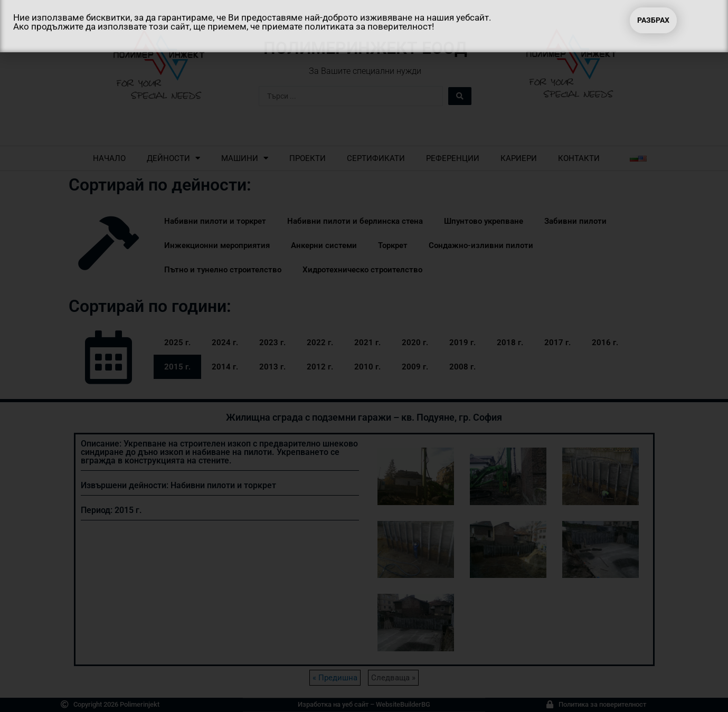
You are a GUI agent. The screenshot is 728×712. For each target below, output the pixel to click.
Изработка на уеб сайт (333, 704)
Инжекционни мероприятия (217, 245)
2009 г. (415, 367)
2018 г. (510, 343)
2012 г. (320, 367)
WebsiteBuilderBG (403, 704)
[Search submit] (460, 96)
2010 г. (367, 367)
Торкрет (393, 245)
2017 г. (557, 343)
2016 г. (605, 343)
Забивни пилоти (575, 221)
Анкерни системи (324, 245)
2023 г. (272, 343)
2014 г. (225, 367)
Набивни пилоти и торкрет (215, 221)
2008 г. (462, 367)
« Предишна (335, 678)
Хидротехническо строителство (362, 270)
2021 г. (367, 343)
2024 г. (225, 343)
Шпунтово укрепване (484, 221)
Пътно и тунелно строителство (223, 270)
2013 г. (272, 367)
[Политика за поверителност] (550, 704)
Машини (245, 158)
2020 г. (415, 343)
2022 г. (320, 343)
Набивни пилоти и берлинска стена (355, 221)
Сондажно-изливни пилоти (481, 245)
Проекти (308, 158)
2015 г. (177, 367)
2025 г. (177, 343)
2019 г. (462, 343)
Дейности (173, 158)
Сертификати (376, 158)
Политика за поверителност (602, 704)
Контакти (579, 158)
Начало (109, 158)
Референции (453, 158)
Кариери (519, 158)
